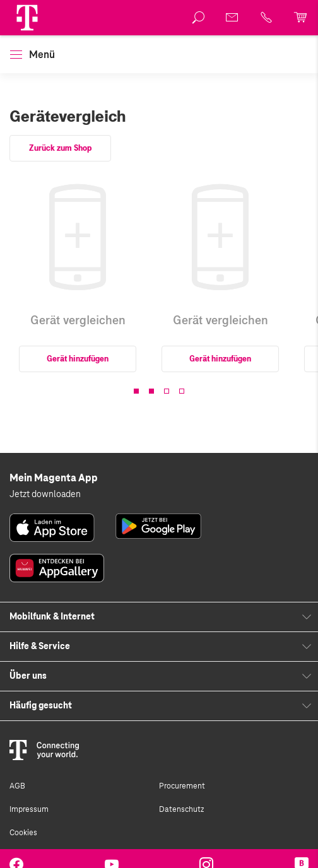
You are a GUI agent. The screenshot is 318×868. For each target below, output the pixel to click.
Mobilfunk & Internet (52, 617)
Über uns (28, 676)
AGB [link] (17, 786)
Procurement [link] (182, 786)
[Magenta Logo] (27, 18)
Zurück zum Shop (60, 148)
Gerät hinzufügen (78, 359)
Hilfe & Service (40, 647)
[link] (199, 18)
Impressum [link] (29, 809)
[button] (27, 18)
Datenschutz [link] (181, 809)
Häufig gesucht (41, 706)
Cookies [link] (23, 833)
